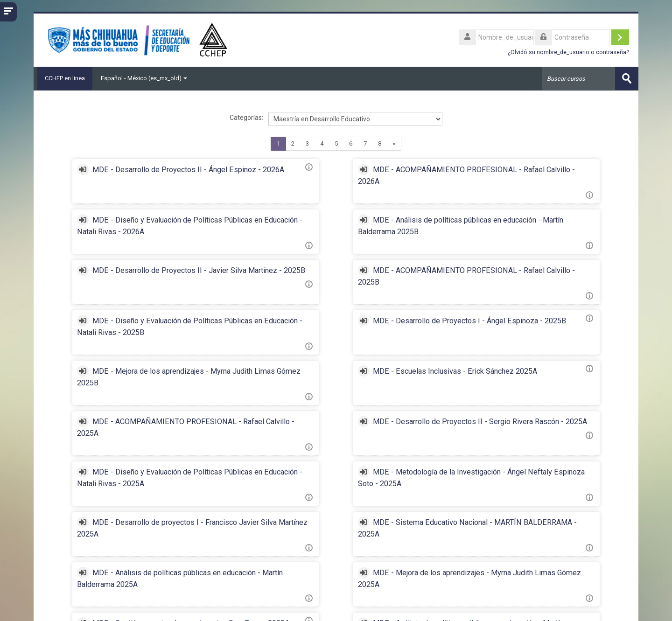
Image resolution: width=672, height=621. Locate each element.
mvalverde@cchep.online (172, 607)
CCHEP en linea (63, 78)
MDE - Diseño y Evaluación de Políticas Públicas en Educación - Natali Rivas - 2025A (147, 406)
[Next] (394, 144)
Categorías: (246, 118)
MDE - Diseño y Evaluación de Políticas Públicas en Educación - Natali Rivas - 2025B (147, 294)
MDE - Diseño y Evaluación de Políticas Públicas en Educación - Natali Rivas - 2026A (523, 181)
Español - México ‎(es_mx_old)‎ (144, 78)
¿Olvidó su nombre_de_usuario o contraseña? (568, 52)
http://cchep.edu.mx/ (80, 607)
